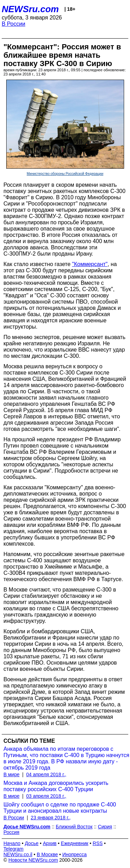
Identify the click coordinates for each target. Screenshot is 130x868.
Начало (12, 843)
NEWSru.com (30, 9)
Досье (32, 843)
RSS (98, 843)
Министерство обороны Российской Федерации (65, 174)
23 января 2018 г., (51, 818)
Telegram (14, 849)
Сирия (105, 827)
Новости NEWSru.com (33, 860)
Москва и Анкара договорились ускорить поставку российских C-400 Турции (56, 786)
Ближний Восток (74, 827)
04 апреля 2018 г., (46, 774)
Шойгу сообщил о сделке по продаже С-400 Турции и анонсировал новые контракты (60, 808)
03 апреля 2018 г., (46, 796)
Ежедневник (75, 843)
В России (14, 24)
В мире (11, 774)
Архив (50, 843)
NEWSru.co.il (18, 854)
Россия (11, 832)
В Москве (47, 854)
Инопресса (75, 854)
